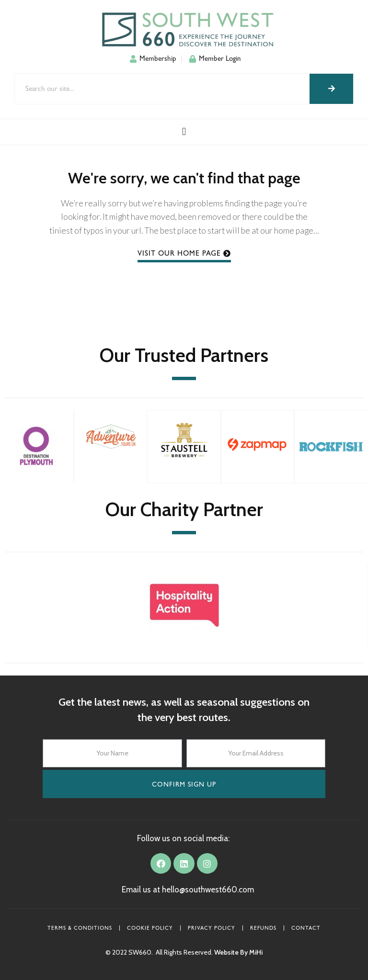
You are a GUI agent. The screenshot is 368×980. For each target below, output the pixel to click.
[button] (184, 132)
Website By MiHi (238, 952)
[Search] (331, 89)
